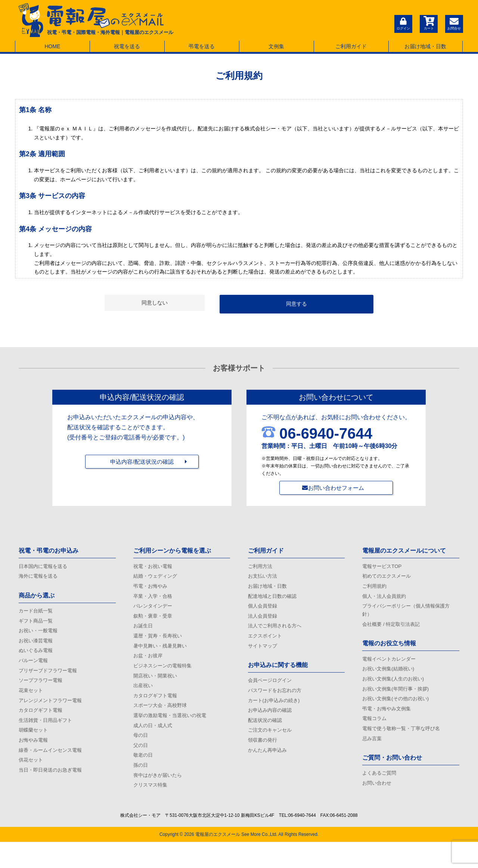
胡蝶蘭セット (34, 747)
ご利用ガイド (351, 46)
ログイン (401, 23)
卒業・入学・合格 (154, 600)
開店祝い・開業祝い (157, 689)
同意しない (155, 303)
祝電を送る (127, 46)
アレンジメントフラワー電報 (53, 714)
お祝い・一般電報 (40, 636)
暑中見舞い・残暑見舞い (162, 656)
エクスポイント (266, 645)
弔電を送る (202, 46)
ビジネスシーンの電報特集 (165, 678)
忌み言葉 (373, 756)
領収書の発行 (264, 758)
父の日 (141, 767)
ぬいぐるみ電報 (37, 658)
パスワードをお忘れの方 (277, 703)
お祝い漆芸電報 (37, 647)
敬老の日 (144, 778)
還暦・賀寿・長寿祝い (159, 645)
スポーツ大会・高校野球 (162, 722)
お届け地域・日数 (425, 46)
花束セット (32, 703)
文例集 (276, 46)
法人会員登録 (264, 623)
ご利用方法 (261, 567)
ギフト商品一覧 (37, 625)
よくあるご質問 (381, 791)
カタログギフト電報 (42, 725)
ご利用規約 (375, 590)
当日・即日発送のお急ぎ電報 (53, 791)
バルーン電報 (34, 670)
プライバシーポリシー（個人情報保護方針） (409, 616)
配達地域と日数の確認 (274, 600)
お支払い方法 (264, 578)
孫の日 (141, 789)
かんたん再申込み (269, 769)
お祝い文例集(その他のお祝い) (398, 711)
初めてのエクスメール (388, 578)
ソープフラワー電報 (42, 692)
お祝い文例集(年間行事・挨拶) (398, 701)
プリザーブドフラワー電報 (50, 680)
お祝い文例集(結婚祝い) (390, 678)
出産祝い (144, 700)
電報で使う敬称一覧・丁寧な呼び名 (404, 745)
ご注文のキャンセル (271, 747)
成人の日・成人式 (154, 744)
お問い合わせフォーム (336, 488)
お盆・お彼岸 (149, 667)
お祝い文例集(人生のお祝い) (395, 689)
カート (428, 23)
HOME (52, 46)
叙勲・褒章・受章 (154, 623)
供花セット (32, 780)
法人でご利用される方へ (277, 634)
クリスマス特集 (152, 811)
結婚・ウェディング (157, 578)
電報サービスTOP (383, 567)
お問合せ (454, 23)
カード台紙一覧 (37, 614)
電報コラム (375, 733)
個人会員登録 (264, 612)
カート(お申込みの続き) (276, 714)
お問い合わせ (378, 803)
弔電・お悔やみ (152, 590)
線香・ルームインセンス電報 (53, 769)
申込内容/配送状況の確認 (142, 468)
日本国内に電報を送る (45, 567)
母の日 (141, 756)
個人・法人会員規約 (386, 600)
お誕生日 (144, 634)
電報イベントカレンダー (391, 667)
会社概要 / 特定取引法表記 (393, 631)
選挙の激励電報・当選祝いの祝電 (173, 733)
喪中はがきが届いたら (159, 800)
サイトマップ (264, 656)
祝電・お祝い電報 (154, 567)
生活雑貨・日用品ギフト (47, 736)
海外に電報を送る (40, 578)
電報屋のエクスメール (218, 861)
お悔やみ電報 (34, 758)
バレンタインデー (154, 612)
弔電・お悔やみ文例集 (388, 723)
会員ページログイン (271, 692)
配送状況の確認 (266, 736)
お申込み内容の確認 (271, 725)
